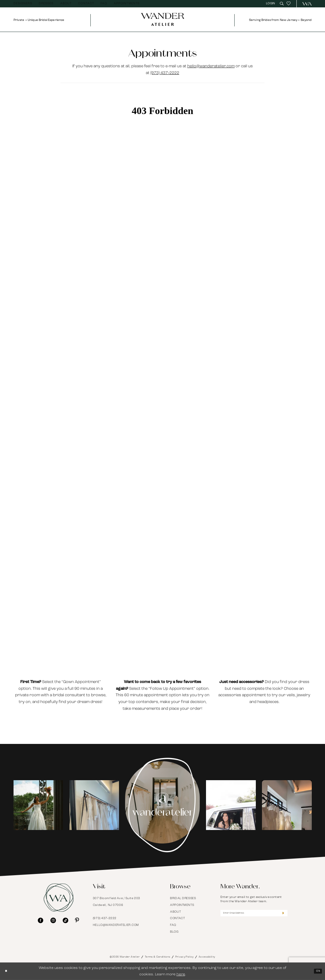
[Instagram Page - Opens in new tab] (162, 805)
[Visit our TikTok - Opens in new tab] (65, 921)
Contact (177, 918)
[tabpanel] (38, 805)
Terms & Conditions (158, 957)
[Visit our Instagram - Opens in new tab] (53, 921)
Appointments (182, 905)
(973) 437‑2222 (165, 73)
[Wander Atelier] (305, 4)
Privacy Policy (184, 957)
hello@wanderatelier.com (211, 66)
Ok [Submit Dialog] (317, 971)
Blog (174, 932)
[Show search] (282, 4)
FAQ (173, 925)
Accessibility (207, 957)
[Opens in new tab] (38, 805)
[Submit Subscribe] (282, 914)
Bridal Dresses (183, 898)
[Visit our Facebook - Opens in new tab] (41, 921)
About (175, 912)
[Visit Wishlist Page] (289, 4)
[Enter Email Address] (254, 914)
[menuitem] (23, 4)
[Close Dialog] (8, 971)
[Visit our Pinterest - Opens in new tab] (77, 921)
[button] (271, 4)
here (181, 974)
